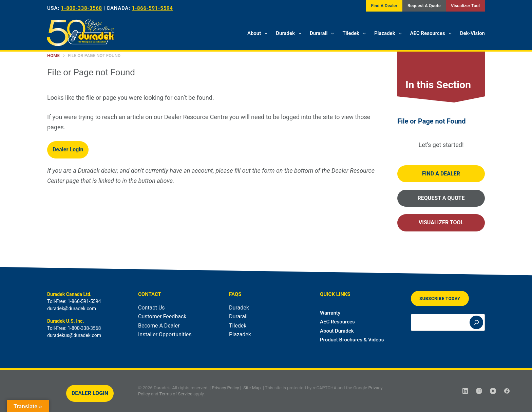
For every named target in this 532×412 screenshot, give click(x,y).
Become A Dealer (159, 326)
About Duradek (337, 331)
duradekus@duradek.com (74, 335)
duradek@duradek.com (72, 308)
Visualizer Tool (465, 6)
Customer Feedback (162, 316)
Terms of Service (176, 394)
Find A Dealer (384, 6)
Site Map (252, 388)
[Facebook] (507, 391)
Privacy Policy (225, 388)
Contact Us (151, 308)
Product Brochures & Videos (352, 340)
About (259, 34)
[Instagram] (479, 391)
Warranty (330, 313)
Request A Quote (424, 6)
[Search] (476, 322)
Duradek (290, 34)
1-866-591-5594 (152, 8)
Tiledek (355, 34)
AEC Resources (432, 34)
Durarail (323, 34)
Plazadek (389, 34)
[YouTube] (493, 391)
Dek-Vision (472, 33)
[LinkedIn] (465, 391)
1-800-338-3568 (82, 8)
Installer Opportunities (165, 334)
